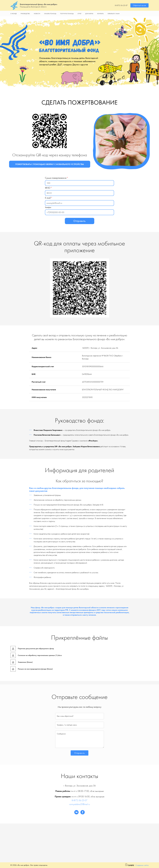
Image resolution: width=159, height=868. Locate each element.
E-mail (48, 198)
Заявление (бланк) (25, 662)
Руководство (25, 14)
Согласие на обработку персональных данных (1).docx (40, 655)
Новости (37, 14)
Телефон (48, 207)
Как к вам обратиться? (65, 716)
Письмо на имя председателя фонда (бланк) (35, 669)
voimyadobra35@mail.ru (79, 804)
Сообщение (61, 734)
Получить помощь (67, 14)
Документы (89, 14)
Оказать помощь (50, 14)
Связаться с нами (114, 14)
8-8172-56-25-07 (121, 5)
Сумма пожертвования (56, 178)
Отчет (79, 14)
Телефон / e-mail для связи (67, 725)
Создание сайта (142, 865)
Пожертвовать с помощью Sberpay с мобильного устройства (50, 164)
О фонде (14, 14)
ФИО (48, 188)
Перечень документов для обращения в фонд (36, 649)
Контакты (100, 14)
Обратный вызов (139, 5)
